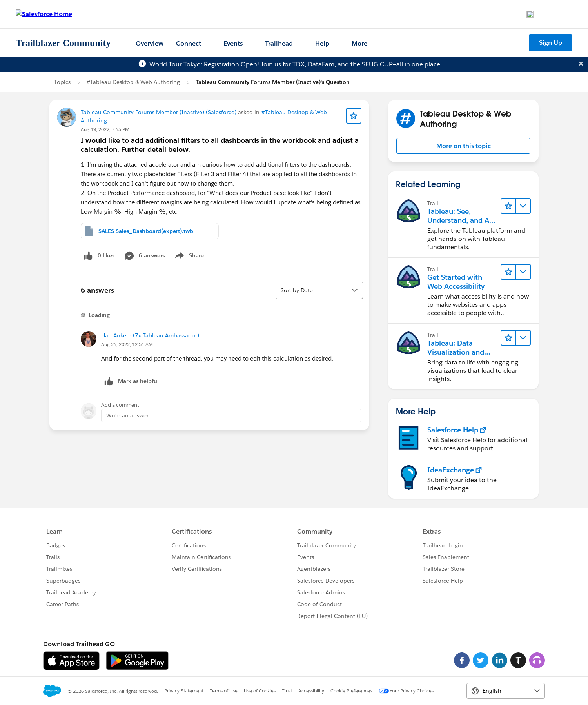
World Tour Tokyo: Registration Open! (204, 64)
